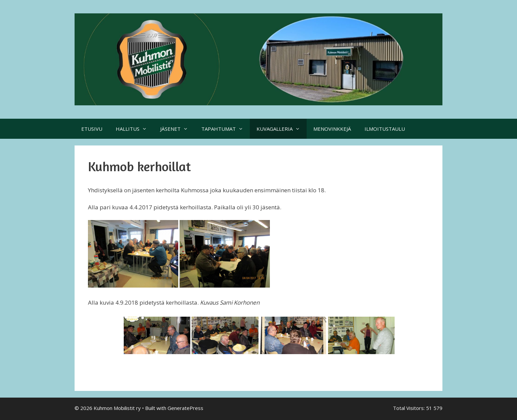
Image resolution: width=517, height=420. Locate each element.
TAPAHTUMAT (226, 129)
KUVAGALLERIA (282, 129)
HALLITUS (135, 129)
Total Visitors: (409, 408)
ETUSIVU (92, 129)
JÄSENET (177, 129)
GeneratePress (185, 408)
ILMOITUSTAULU (385, 129)
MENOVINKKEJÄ (332, 129)
